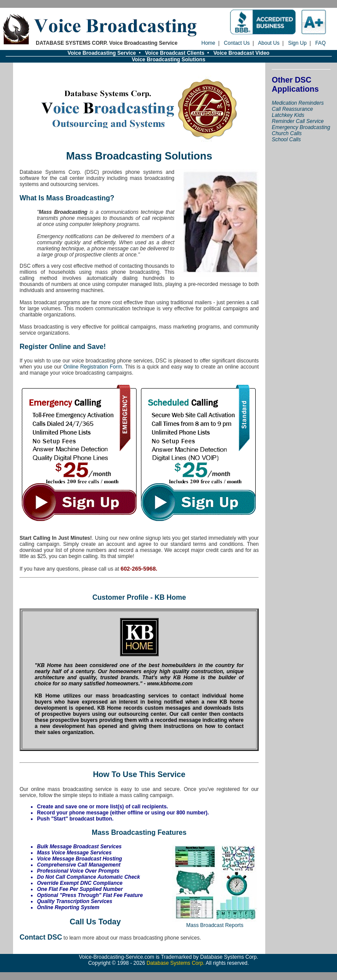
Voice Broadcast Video (242, 53)
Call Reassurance (292, 109)
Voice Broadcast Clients (175, 53)
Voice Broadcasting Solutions (168, 60)
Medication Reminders (298, 103)
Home (208, 43)
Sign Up (297, 43)
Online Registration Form (93, 367)
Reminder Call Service (298, 121)
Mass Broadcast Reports (215, 923)
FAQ (320, 43)
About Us (269, 43)
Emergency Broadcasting (301, 127)
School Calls (286, 140)
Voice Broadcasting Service (102, 53)
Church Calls (287, 133)
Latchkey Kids (288, 115)
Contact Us (237, 43)
